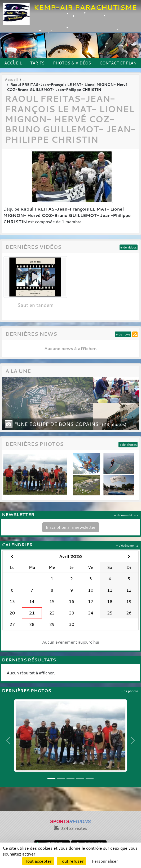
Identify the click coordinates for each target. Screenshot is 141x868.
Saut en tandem (35, 305)
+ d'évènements (127, 545)
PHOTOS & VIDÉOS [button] (72, 63)
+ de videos (129, 247)
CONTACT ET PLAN (118, 63)
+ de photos (128, 445)
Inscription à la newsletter (71, 527)
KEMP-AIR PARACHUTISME (85, 8)
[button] (8, 404)
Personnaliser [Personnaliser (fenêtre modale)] (105, 861)
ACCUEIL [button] (13, 63)
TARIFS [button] (37, 63)
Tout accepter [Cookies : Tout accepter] (38, 861)
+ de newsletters (126, 515)
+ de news (123, 334)
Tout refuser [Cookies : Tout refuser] (72, 861)
